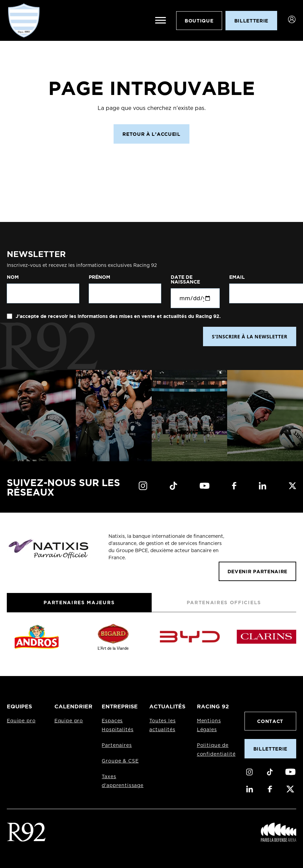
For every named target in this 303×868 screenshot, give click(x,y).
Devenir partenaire (257, 571)
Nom (13, 277)
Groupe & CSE (120, 761)
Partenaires (117, 745)
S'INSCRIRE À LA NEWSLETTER (250, 336)
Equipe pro (21, 721)
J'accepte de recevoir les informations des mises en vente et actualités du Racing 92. (117, 316)
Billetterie (270, 749)
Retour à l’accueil (151, 134)
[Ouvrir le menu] (161, 20)
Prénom (99, 277)
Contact (270, 721)
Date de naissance (185, 279)
